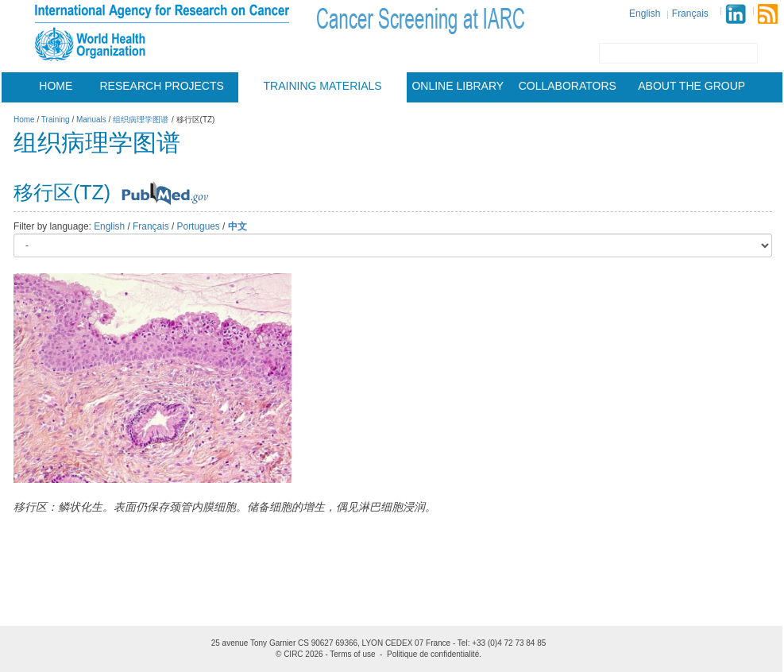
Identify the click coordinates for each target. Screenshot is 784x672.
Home (56, 86)
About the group (691, 86)
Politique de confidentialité (433, 654)
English (645, 14)
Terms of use (352, 654)
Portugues (199, 226)
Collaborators (568, 86)
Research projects (162, 86)
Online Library (458, 86)
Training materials (323, 86)
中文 (238, 226)
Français (690, 14)
